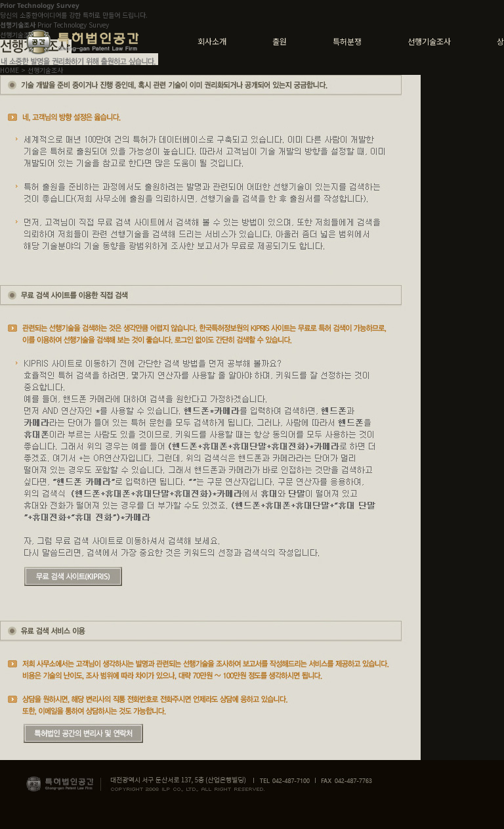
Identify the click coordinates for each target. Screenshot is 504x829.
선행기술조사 (429, 41)
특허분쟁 (347, 41)
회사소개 (212, 41)
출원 (280, 41)
